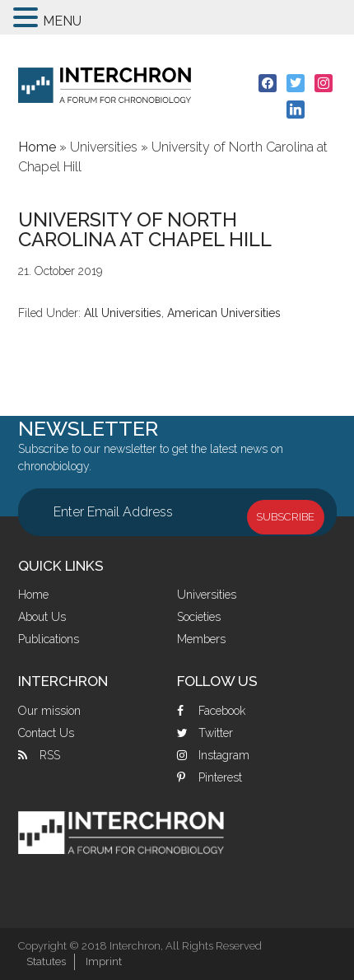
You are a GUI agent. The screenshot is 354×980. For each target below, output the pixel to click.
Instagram (224, 755)
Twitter (216, 733)
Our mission (49, 711)
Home (33, 595)
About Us (42, 617)
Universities (207, 595)
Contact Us (46, 733)
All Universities (123, 313)
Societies (199, 617)
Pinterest (220, 777)
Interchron (105, 86)
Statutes (46, 961)
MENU (62, 21)
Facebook (222, 711)
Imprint (104, 961)
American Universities (224, 313)
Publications (49, 639)
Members (201, 639)
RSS (50, 755)
